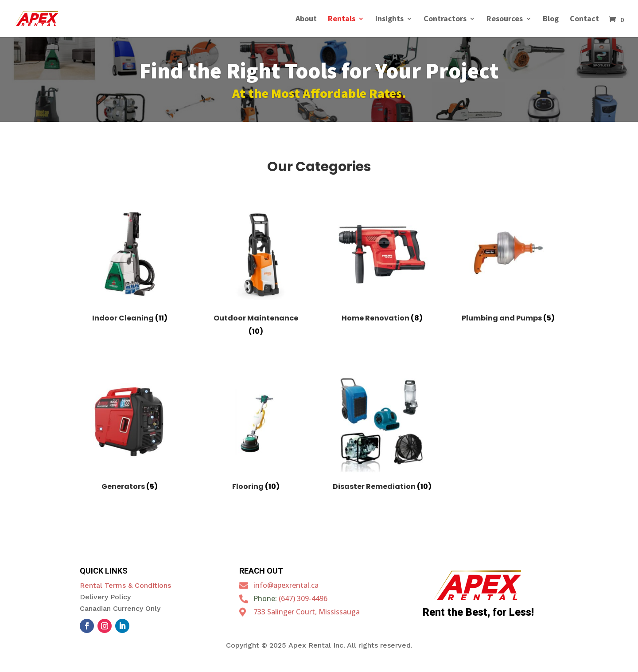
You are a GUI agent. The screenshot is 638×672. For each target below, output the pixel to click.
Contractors (445, 20)
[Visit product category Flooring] (256, 435)
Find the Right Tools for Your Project (319, 73)
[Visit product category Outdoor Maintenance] (256, 273)
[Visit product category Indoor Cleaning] (130, 266)
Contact (584, 20)
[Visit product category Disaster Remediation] (382, 435)
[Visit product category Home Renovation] (382, 266)
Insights (389, 20)
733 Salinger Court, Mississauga (307, 612)
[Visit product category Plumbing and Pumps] (508, 266)
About (306, 20)
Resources (505, 20)
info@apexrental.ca (286, 585)
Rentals (342, 20)
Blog (551, 20)
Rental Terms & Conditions (125, 585)
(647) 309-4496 (303, 598)
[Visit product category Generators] (130, 435)
